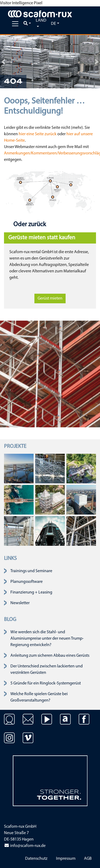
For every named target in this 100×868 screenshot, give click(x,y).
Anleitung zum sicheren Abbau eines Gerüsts (50, 656)
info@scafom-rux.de (25, 846)
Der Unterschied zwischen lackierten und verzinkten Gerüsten (47, 670)
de (53, 24)
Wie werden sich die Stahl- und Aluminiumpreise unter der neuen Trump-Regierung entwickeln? (47, 639)
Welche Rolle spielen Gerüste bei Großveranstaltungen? (39, 697)
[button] (3, 62)
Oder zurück (29, 225)
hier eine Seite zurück (38, 134)
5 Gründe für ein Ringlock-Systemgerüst (46, 683)
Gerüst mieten (50, 298)
